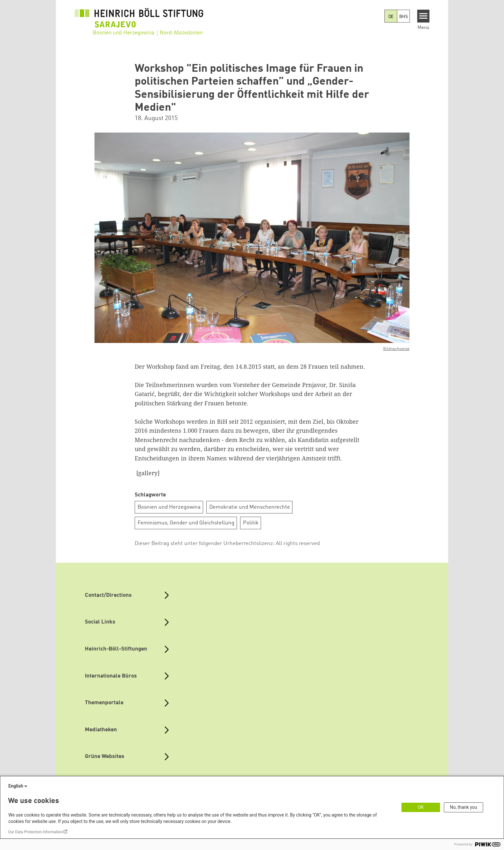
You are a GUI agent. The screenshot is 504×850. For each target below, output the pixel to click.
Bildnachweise (396, 349)
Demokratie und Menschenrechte (250, 507)
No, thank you (464, 807)
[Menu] (423, 16)
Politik (251, 523)
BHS (403, 17)
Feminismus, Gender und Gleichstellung (186, 523)
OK (421, 807)
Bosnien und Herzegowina (169, 507)
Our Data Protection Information (35, 832)
